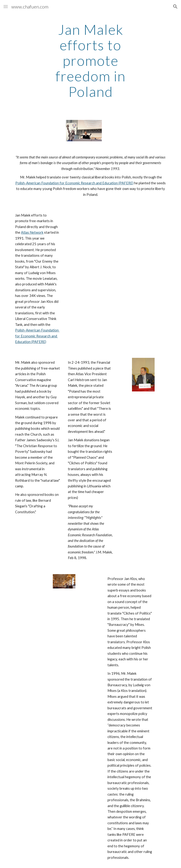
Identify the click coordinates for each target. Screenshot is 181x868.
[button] (6, 6)
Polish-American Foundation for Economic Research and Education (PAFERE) (74, 183)
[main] (90, 60)
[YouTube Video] (97, 228)
